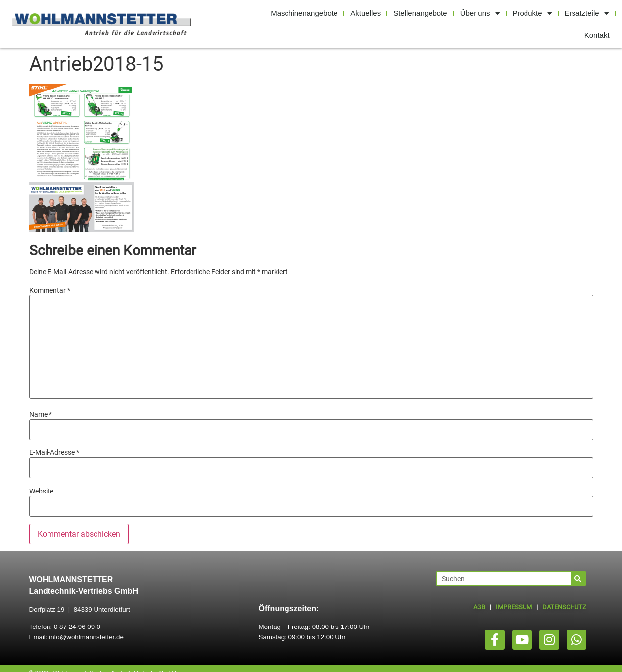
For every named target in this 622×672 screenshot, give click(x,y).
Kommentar (50, 290)
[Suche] (578, 579)
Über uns (480, 14)
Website (41, 491)
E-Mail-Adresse (54, 452)
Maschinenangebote (304, 13)
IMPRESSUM (514, 607)
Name (41, 414)
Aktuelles (365, 13)
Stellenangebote (420, 13)
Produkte (532, 14)
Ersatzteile (587, 14)
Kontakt (597, 35)
